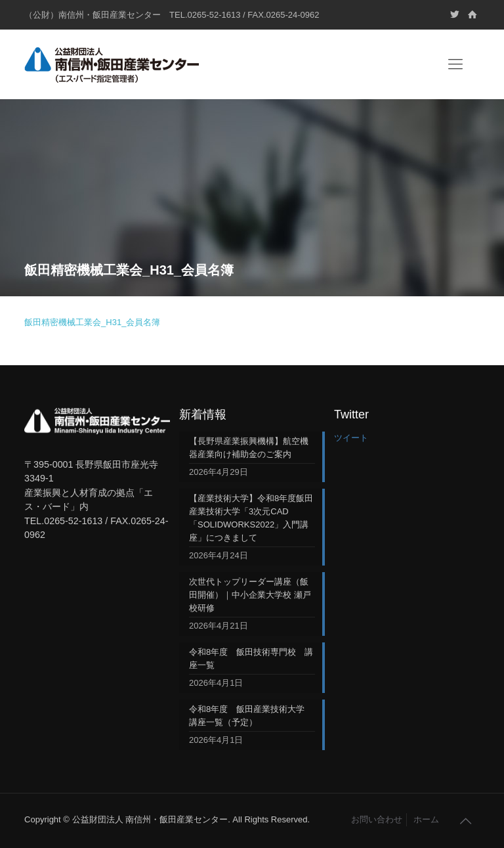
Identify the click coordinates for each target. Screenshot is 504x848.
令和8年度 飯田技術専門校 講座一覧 (251, 658)
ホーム (426, 819)
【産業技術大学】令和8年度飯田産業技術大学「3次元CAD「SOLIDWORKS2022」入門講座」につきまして (251, 518)
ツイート (351, 438)
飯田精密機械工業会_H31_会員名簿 (92, 322)
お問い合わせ (377, 819)
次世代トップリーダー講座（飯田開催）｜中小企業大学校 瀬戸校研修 (250, 595)
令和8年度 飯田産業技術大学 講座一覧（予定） (251, 716)
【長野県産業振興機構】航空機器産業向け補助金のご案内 (249, 448)
